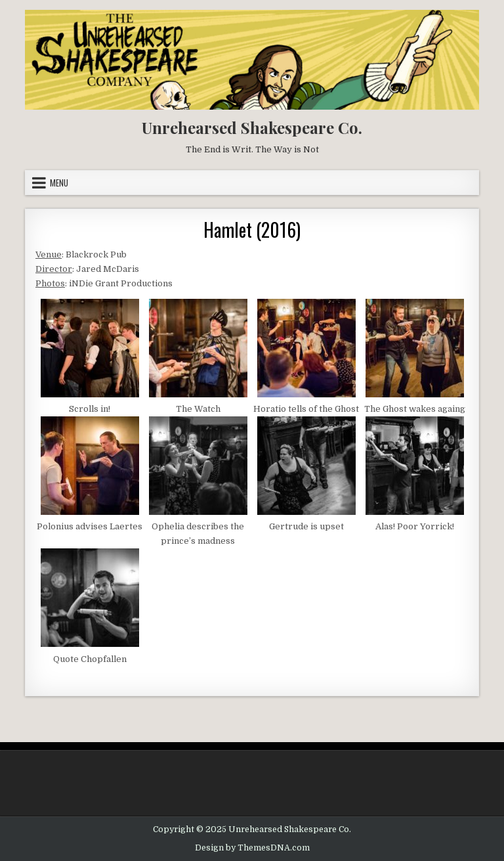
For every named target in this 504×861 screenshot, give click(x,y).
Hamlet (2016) (252, 230)
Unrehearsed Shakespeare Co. (252, 127)
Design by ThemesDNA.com (252, 848)
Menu (59, 183)
